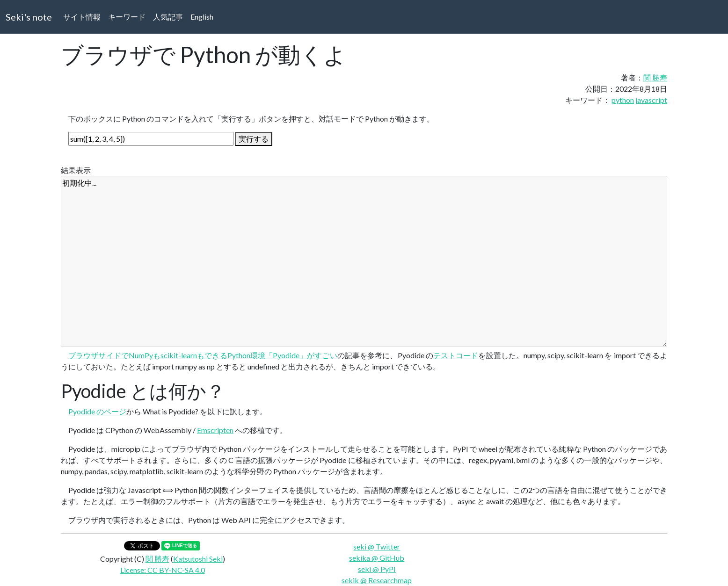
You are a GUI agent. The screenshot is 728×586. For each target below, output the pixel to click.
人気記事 (168, 17)
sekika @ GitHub (377, 558)
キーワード (127, 17)
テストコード (456, 355)
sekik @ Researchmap (377, 580)
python (623, 100)
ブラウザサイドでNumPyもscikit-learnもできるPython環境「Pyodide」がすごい (203, 355)
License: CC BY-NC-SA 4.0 (163, 570)
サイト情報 (82, 17)
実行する (254, 139)
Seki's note (29, 17)
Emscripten (215, 430)
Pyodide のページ (97, 411)
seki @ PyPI (377, 569)
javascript (651, 100)
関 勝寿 (655, 77)
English (202, 17)
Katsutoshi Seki (198, 559)
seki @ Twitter (377, 546)
